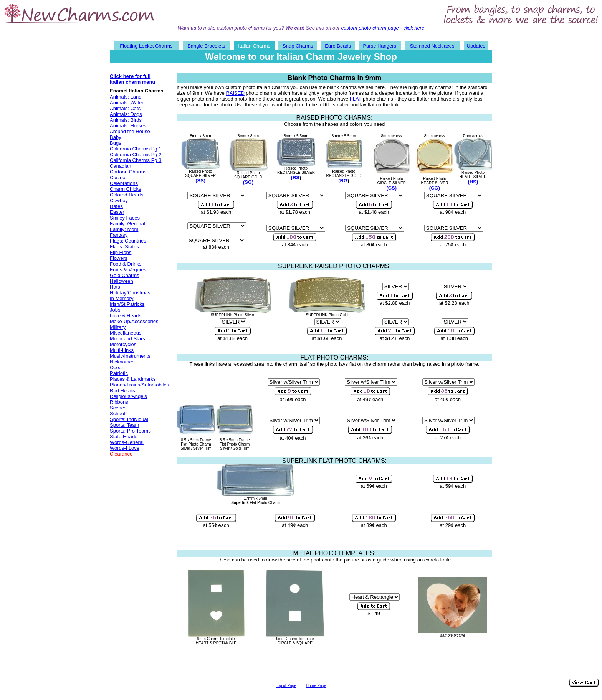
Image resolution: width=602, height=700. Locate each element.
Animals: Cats (125, 108)
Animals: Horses (128, 126)
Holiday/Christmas (130, 293)
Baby (116, 137)
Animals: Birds (126, 120)
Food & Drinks (126, 264)
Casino (117, 177)
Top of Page (286, 686)
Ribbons (119, 402)
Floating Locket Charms (146, 46)
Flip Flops (121, 252)
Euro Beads (338, 46)
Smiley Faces (125, 218)
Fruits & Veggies (128, 270)
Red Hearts (122, 390)
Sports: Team (124, 425)
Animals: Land (126, 97)
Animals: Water (127, 103)
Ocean (117, 367)
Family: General (127, 224)
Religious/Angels (128, 396)
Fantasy (119, 235)
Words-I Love (125, 448)
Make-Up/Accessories (134, 321)
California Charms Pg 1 (136, 149)
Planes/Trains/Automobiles (139, 385)
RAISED (235, 93)
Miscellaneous (126, 333)
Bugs (116, 143)
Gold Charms (125, 275)
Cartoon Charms (128, 172)
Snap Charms (298, 46)
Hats (115, 287)
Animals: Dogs (126, 114)
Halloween (122, 281)
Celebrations (124, 183)
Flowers (119, 258)
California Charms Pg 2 (136, 154)
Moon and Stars (127, 339)
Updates (476, 46)
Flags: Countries (128, 241)
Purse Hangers (380, 46)
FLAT (356, 99)
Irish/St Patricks (127, 304)
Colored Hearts (127, 195)
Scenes (118, 408)
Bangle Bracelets (206, 46)
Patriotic (119, 373)
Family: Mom (124, 229)
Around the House (130, 131)
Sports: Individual (129, 419)
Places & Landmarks (133, 379)
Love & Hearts (126, 316)
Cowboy (119, 201)
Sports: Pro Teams (130, 431)
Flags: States (124, 247)
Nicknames (122, 362)
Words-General (127, 442)
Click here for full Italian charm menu (132, 79)
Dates (116, 206)
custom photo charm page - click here (383, 28)
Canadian (121, 166)
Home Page (316, 686)
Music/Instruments (130, 356)
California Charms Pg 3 (136, 160)
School (117, 414)
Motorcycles (123, 344)
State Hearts (124, 437)
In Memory (122, 298)
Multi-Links (122, 350)
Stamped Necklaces (432, 46)
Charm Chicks (126, 189)
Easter (117, 212)
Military (118, 327)
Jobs (115, 310)
